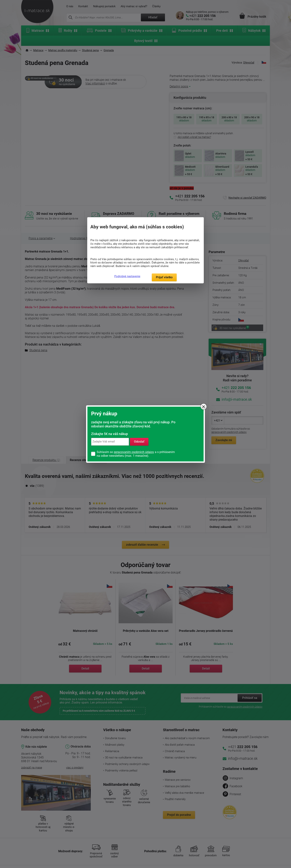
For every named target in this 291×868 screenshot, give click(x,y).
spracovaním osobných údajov (134, 452)
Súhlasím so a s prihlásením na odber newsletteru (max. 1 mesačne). (136, 454)
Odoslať (139, 442)
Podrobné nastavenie (127, 276)
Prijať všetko (164, 277)
